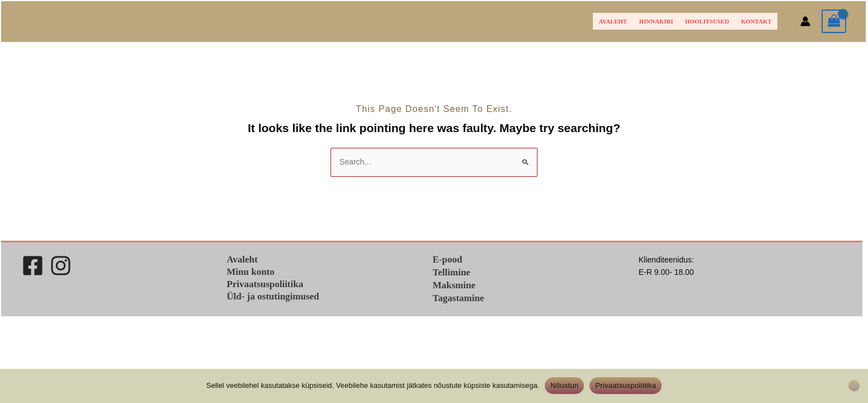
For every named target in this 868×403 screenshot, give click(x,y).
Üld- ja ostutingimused (273, 296)
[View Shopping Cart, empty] (834, 22)
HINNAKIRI (656, 21)
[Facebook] (33, 266)
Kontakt (756, 21)
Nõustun (564, 385)
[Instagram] (61, 266)
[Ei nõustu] (854, 386)
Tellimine (452, 272)
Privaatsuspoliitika (265, 284)
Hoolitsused (707, 21)
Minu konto (251, 272)
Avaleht (613, 21)
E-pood (448, 259)
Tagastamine (459, 298)
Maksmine (454, 285)
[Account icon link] (805, 21)
